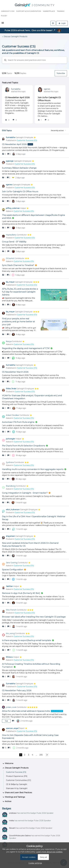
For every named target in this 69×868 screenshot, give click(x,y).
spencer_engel (12, 728)
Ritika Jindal (11, 389)
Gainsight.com (8, 11)
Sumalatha (16, 89)
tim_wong (10, 633)
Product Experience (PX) (17, 776)
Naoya (9, 341)
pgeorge (10, 161)
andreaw (13, 813)
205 (41, 755)
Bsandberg (11, 486)
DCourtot (10, 258)
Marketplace (49, 11)
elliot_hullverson (13, 510)
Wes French (11, 610)
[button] (3, 24)
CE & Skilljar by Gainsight (17, 784)
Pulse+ (4, 16)
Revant (12, 828)
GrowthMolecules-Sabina (20, 836)
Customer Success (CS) (16, 772)
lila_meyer (10, 282)
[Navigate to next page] (47, 755)
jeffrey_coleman (13, 208)
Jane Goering (12, 563)
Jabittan (9, 586)
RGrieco (9, 657)
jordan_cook (11, 707)
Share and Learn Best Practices (17, 793)
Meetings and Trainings (13, 797)
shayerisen (10, 536)
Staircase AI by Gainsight (17, 788)
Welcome (8, 764)
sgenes (47, 89)
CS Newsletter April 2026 (17, 98)
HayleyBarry (11, 235)
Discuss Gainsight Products (15, 37)
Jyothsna (10, 462)
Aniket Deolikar (12, 415)
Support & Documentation (29, 11)
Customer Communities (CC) (18, 780)
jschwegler (11, 439)
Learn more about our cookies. (49, 852)
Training (61, 11)
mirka (12, 821)
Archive (7, 802)
